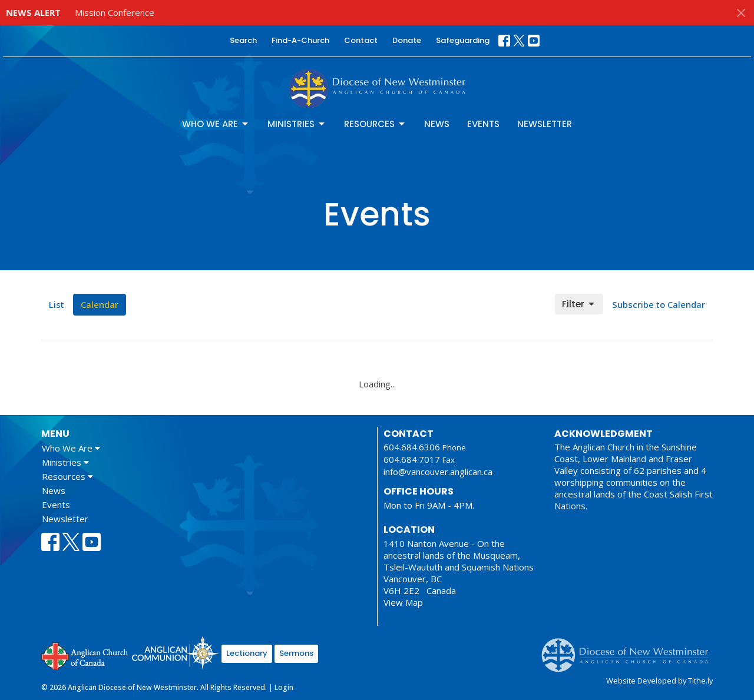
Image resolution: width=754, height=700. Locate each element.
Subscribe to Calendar (659, 304)
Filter (579, 304)
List (57, 304)
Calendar (100, 304)
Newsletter (545, 124)
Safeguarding (463, 40)
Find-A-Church (300, 40)
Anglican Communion (175, 653)
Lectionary (247, 653)
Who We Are (216, 124)
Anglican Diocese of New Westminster (629, 649)
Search (243, 40)
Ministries (297, 124)
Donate (407, 40)
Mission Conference (115, 12)
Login (284, 687)
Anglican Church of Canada (85, 655)
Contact (361, 40)
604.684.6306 (412, 447)
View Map (403, 602)
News (437, 124)
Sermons (296, 653)
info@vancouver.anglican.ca (438, 472)
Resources (375, 124)
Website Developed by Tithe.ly (659, 681)
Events (483, 124)
